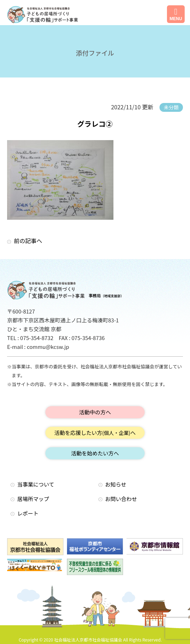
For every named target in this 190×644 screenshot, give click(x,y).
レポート (28, 513)
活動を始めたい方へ (95, 453)
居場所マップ (33, 499)
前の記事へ (28, 241)
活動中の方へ (95, 412)
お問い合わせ (121, 499)
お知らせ (116, 484)
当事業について (36, 484)
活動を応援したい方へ (95, 433)
